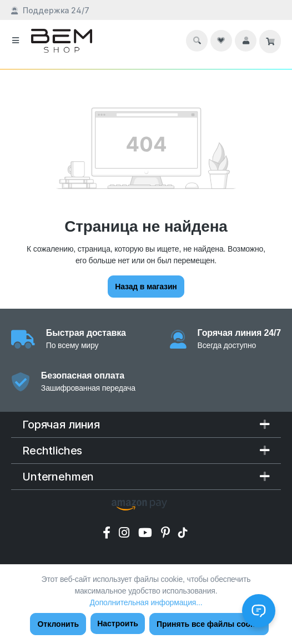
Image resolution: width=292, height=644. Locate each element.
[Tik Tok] (184, 533)
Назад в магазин (146, 287)
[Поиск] (197, 40)
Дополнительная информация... (146, 602)
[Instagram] (126, 533)
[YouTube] (147, 533)
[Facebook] (108, 533)
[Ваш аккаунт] (246, 41)
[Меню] (16, 40)
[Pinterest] (167, 533)
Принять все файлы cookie (209, 624)
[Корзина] (270, 42)
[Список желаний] (221, 40)
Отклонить (58, 624)
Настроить (118, 623)
